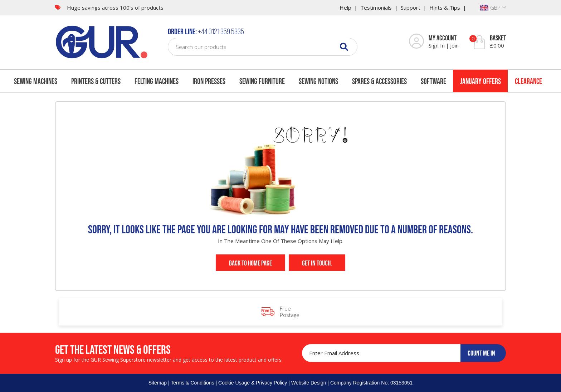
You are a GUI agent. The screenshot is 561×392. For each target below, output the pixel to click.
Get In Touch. (317, 263)
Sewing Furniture (262, 81)
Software (433, 81)
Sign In (437, 45)
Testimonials (376, 8)
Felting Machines (157, 81)
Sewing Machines (36, 81)
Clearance (528, 81)
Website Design (309, 383)
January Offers (480, 81)
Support (411, 8)
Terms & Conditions (192, 383)
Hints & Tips (445, 8)
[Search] (344, 47)
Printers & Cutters (96, 81)
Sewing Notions (318, 81)
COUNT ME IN (481, 353)
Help (345, 8)
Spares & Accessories (379, 81)
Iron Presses (209, 81)
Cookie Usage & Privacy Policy (253, 383)
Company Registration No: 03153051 (371, 383)
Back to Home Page (250, 263)
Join (454, 45)
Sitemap (158, 383)
